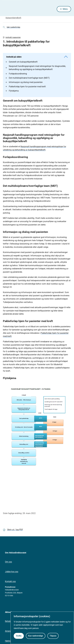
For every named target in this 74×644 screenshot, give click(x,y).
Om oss (8, 562)
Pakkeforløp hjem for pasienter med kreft (26, 87)
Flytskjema (12, 91)
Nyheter (8, 621)
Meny (65, 9)
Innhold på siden (37, 57)
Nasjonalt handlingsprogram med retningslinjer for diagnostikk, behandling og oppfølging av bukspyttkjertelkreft (36, 68)
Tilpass (53, 636)
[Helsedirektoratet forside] (6, 9)
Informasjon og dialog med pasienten (24, 82)
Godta (19, 636)
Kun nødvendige (36, 636)
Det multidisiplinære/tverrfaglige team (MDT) (28, 78)
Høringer (9, 641)
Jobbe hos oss (12, 572)
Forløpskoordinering (16, 74)
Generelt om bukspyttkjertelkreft (22, 62)
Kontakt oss (10, 581)
